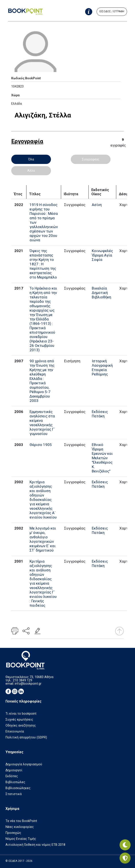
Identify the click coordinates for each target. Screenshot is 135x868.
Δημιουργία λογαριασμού (24, 764)
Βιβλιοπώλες (15, 782)
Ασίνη (97, 205)
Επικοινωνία (15, 731)
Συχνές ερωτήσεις (19, 720)
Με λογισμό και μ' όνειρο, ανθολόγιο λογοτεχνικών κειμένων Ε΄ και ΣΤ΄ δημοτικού (43, 539)
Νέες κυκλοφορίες (20, 827)
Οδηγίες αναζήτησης (21, 726)
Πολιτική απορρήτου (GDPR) (26, 737)
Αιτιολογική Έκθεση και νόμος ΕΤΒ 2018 (35, 845)
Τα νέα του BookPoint (21, 821)
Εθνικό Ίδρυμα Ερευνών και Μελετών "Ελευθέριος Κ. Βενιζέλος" (102, 458)
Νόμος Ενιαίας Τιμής (21, 839)
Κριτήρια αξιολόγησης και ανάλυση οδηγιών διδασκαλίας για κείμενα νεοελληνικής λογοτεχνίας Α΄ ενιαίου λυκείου (43, 500)
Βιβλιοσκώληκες (18, 788)
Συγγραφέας (91, 159)
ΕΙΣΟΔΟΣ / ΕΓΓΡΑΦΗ (112, 11)
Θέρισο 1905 (41, 445)
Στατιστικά (14, 794)
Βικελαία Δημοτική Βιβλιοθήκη (101, 293)
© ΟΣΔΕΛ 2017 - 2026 (19, 861)
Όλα (31, 159)
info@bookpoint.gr (28, 684)
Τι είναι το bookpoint (21, 714)
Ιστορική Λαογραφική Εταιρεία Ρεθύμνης (102, 368)
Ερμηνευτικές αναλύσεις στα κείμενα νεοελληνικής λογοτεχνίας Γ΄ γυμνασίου (42, 423)
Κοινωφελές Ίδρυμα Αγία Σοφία (102, 255)
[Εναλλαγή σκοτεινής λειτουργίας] (125, 845)
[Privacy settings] (125, 858)
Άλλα (31, 171)
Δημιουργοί (14, 770)
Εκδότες (12, 776)
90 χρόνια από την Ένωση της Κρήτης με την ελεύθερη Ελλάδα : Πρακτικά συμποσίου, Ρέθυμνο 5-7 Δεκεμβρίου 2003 (42, 381)
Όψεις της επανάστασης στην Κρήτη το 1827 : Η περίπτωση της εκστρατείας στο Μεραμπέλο (43, 264)
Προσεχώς (13, 833)
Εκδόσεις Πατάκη (100, 414)
